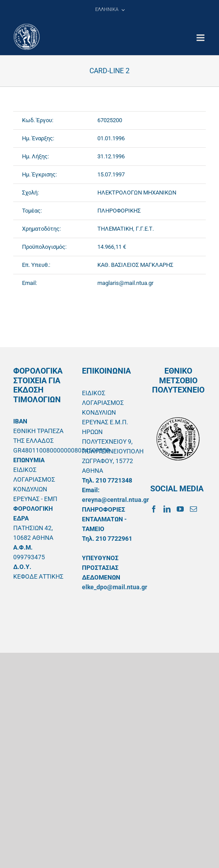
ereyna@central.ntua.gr (115, 500)
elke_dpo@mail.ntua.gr (115, 587)
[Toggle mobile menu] (201, 38)
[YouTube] (180, 509)
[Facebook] (154, 509)
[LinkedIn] (167, 509)
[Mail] (193, 509)
